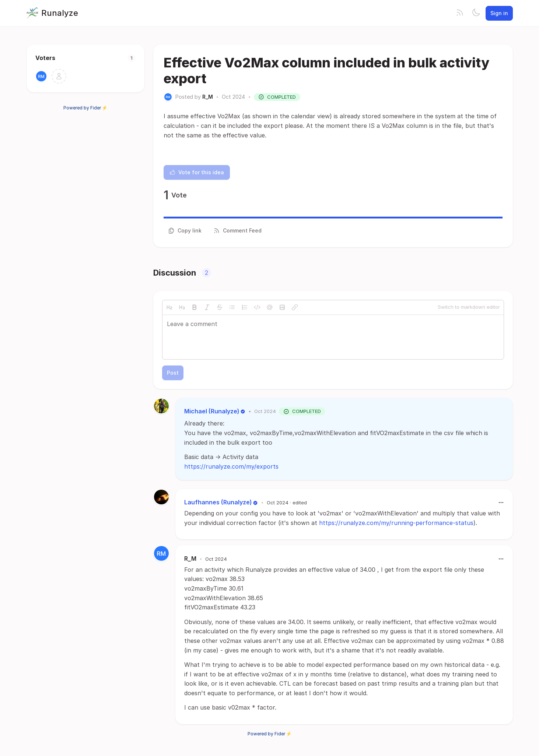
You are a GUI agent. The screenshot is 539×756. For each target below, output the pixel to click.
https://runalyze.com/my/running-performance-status (396, 523)
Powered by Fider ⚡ (85, 108)
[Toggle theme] (476, 13)
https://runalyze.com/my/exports (231, 466)
